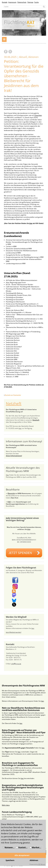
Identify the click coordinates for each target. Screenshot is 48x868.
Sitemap (30, 2)
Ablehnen (34, 860)
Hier (7, 475)
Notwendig (9, 847)
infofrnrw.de (16, 664)
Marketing (36, 847)
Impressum (12, 2)
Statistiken (23, 847)
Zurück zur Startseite (13, 395)
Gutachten (38, 115)
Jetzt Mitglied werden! (14, 632)
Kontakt (5, 2)
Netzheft (14, 403)
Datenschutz (22, 2)
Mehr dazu (6, 805)
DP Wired (42, 864)
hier (20, 428)
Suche (36, 2)
